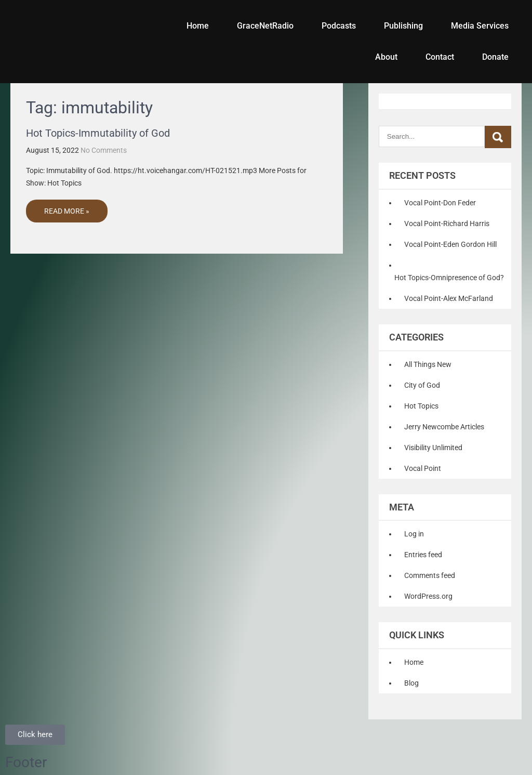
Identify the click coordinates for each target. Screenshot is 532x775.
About (386, 57)
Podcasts (339, 26)
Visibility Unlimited (433, 448)
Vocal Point (423, 468)
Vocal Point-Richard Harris (447, 224)
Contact (440, 57)
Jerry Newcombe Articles (444, 427)
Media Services (480, 26)
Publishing (403, 26)
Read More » (67, 211)
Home (198, 26)
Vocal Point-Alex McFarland (449, 298)
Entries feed (423, 555)
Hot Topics (421, 406)
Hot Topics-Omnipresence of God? (449, 278)
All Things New (428, 364)
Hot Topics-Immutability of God (98, 133)
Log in (414, 534)
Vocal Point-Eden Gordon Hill (450, 244)
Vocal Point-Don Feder (440, 203)
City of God (422, 385)
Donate (495, 57)
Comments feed (430, 575)
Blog (411, 683)
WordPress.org (428, 596)
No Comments (104, 150)
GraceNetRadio (265, 26)
